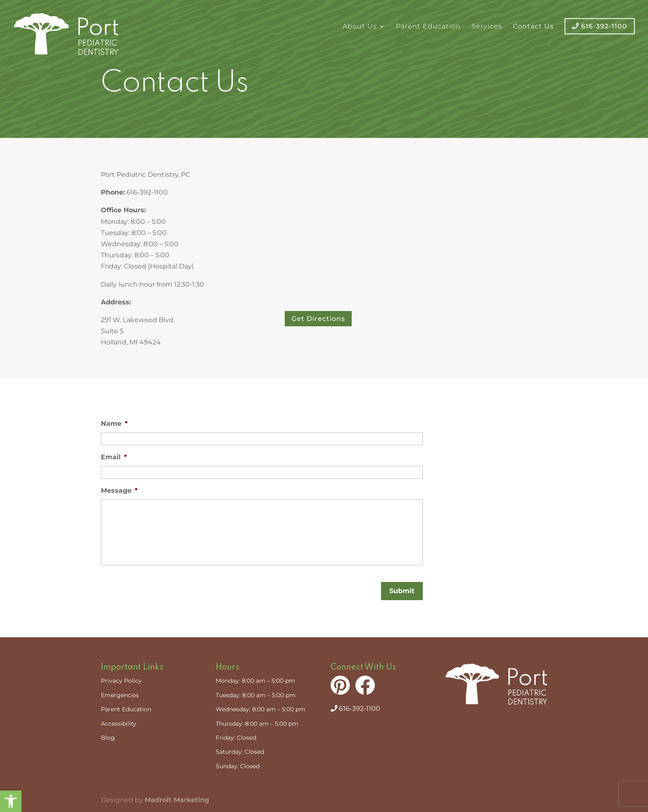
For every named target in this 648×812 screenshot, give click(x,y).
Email (114, 457)
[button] (11, 801)
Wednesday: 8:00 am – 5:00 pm (261, 709)
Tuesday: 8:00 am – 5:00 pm (256, 695)
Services (487, 27)
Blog (108, 738)
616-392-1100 (355, 709)
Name (114, 424)
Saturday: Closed (240, 752)
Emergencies (120, 695)
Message (119, 490)
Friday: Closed (236, 738)
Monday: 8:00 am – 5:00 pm (255, 681)
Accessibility (119, 724)
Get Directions (318, 319)
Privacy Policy (121, 681)
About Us (360, 27)
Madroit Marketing (177, 800)
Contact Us (533, 27)
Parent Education (428, 27)
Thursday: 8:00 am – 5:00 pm (257, 724)
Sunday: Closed (238, 766)
